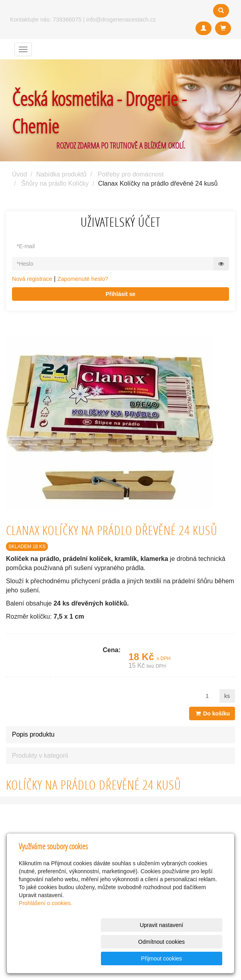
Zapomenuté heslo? (83, 279)
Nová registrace (32, 279)
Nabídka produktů (61, 174)
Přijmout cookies (192, 958)
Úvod (19, 174)
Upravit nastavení (60, 958)
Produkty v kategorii (40, 756)
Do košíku (212, 713)
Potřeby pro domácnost (131, 174)
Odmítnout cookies (126, 958)
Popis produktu (33, 734)
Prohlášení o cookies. (45, 937)
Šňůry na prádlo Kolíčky (55, 183)
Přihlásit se (121, 294)
